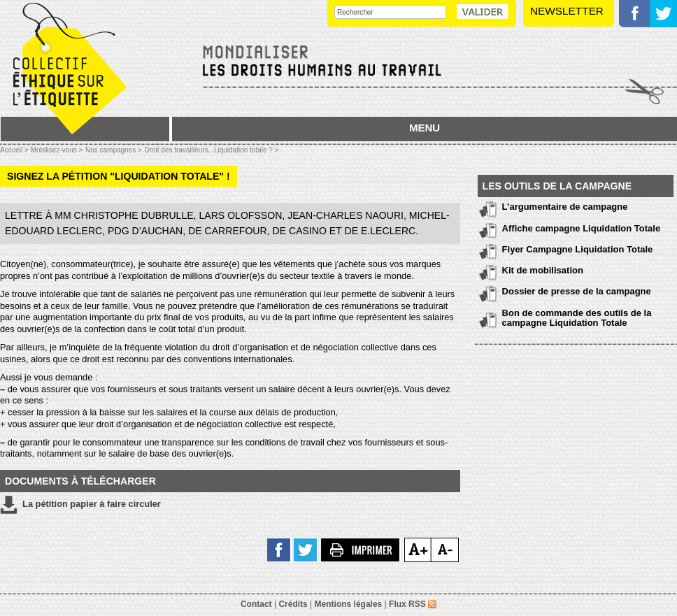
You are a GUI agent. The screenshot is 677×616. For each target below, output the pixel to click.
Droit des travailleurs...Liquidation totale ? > (211, 150)
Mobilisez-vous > (57, 150)
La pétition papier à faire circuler (80, 505)
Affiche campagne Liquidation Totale (582, 228)
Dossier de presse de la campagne (577, 291)
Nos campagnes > (114, 150)
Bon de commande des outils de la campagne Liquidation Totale (577, 318)
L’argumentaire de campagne (565, 207)
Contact (256, 604)
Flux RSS (413, 604)
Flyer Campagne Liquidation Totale (578, 249)
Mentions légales (349, 604)
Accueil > (15, 150)
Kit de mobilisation (543, 270)
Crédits (293, 604)
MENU (425, 128)
